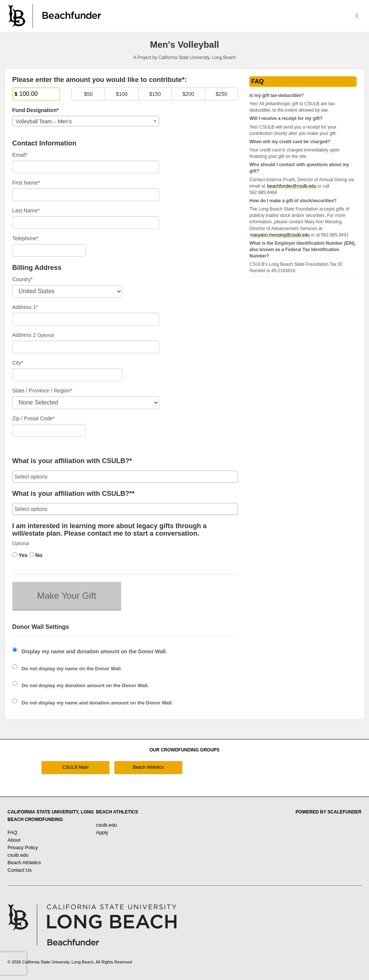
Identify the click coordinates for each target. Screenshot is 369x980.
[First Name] (86, 195)
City (18, 363)
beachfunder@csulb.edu (292, 186)
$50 (88, 94)
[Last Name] (86, 223)
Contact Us (20, 870)
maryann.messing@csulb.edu (280, 235)
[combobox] (86, 121)
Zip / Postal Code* (34, 418)
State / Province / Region (42, 391)
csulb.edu (18, 855)
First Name (26, 183)
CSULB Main (75, 767)
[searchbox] (125, 477)
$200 (188, 94)
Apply (102, 832)
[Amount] (36, 94)
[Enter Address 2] (86, 347)
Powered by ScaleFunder (328, 812)
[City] (67, 375)
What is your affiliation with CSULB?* (72, 461)
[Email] (86, 167)
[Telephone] (49, 250)
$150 (155, 94)
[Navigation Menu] (357, 16)
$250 (221, 94)
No (36, 555)
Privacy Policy (23, 847)
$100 (122, 94)
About (14, 840)
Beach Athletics (148, 767)
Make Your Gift (67, 596)
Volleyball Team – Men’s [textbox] (44, 121)
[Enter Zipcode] (49, 430)
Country (23, 279)
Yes (20, 555)
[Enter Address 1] (86, 319)
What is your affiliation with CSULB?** (74, 494)
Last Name (26, 211)
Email (20, 155)
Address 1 (25, 307)
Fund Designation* (36, 110)
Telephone (26, 238)
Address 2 (24, 335)
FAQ (12, 832)
